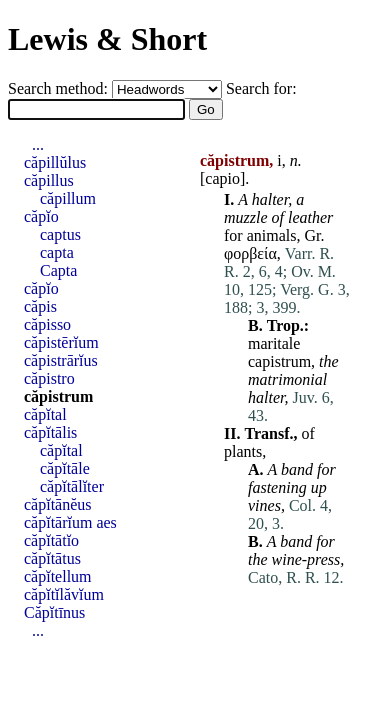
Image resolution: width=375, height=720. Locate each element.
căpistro (49, 378)
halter (270, 199)
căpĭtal (45, 414)
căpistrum (58, 396)
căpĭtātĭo (51, 540)
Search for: (261, 88)
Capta (58, 270)
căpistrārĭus (61, 360)
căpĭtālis (50, 432)
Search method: (60, 88)
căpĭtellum (58, 576)
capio (222, 178)
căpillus (49, 180)
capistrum (279, 361)
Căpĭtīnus (54, 612)
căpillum (68, 198)
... (38, 144)
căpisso (47, 324)
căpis (40, 306)
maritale (274, 343)
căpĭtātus (52, 558)
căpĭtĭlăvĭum (64, 594)
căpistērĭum (61, 342)
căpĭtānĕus (58, 504)
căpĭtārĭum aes (70, 522)
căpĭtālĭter (72, 486)
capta (57, 252)
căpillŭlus (55, 162)
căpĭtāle (65, 468)
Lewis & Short (107, 39)
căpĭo (41, 216)
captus (60, 234)
